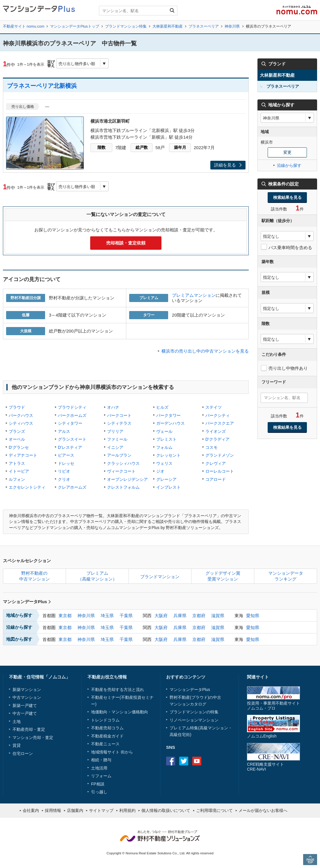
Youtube (197, 761)
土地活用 (99, 768)
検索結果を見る (287, 197)
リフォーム (101, 776)
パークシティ (218, 415)
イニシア (115, 447)
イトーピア (19, 471)
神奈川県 (232, 26)
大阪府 (161, 616)
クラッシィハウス (123, 463)
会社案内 (31, 810)
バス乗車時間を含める (290, 248)
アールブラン (119, 455)
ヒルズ (162, 407)
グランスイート (72, 439)
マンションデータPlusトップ (74, 26)
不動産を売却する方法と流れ (118, 690)
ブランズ (17, 431)
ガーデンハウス (170, 423)
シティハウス (21, 423)
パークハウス (21, 415)
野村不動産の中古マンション (34, 576)
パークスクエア (220, 423)
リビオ (64, 471)
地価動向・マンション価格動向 (120, 712)
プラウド (17, 407)
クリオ (64, 479)
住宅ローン (23, 753)
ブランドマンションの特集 (194, 712)
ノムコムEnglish (262, 736)
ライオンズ (216, 431)
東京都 (65, 616)
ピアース (66, 455)
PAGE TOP (310, 859)
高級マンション (214, 728)
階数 (102, 147)
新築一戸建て (25, 706)
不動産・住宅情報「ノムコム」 (40, 677)
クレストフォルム (123, 487)
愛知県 (253, 616)
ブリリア (115, 431)
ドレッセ (66, 463)
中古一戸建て (25, 713)
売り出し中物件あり (288, 368)
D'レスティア (70, 447)
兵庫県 (180, 616)
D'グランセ (19, 447)
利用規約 (127, 810)
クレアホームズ (72, 487)
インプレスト (168, 487)
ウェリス (164, 463)
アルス (64, 431)
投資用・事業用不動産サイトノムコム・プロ (273, 706)
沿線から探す (289, 165)
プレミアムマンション (194, 295)
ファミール (117, 439)
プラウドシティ (72, 407)
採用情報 (53, 810)
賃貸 (17, 745)
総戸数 (142, 147)
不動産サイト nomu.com (24, 26)
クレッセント (168, 455)
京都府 (199, 616)
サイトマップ (101, 810)
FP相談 (98, 784)
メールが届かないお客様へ (263, 810)
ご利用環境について (214, 810)
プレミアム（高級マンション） (97, 576)
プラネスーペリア (204, 26)
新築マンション (27, 690)
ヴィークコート (121, 471)
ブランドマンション (160, 577)
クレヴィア (216, 463)
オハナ (113, 407)
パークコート (119, 415)
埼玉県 (107, 616)
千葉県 (126, 616)
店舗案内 (75, 810)
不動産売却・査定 (29, 729)
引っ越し (99, 792)
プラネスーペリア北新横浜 (42, 86)
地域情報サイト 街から (112, 752)
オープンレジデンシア (127, 479)
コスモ (211, 447)
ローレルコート (220, 471)
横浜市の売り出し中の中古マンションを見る (205, 351)
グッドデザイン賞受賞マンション (223, 576)
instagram (210, 761)
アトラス (17, 463)
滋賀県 (218, 616)
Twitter (184, 761)
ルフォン (17, 479)
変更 (287, 152)
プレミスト (166, 439)
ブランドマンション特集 (126, 26)
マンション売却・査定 (33, 737)
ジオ (160, 471)
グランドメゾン (220, 455)
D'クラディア (217, 439)
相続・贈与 (101, 760)
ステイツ (214, 407)
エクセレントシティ (27, 487)
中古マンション (27, 697)
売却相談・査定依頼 (126, 243)
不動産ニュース (105, 744)
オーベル (17, 439)
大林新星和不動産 (168, 26)
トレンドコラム (105, 720)
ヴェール (164, 431)
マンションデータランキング (286, 576)
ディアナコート (23, 455)
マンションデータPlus (27, 602)
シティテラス (119, 423)
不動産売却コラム (107, 728)
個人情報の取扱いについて (166, 810)
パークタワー (168, 415)
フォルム (164, 447)
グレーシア (166, 479)
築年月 (180, 147)
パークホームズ (72, 415)
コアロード (216, 479)
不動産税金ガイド (107, 736)
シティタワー (70, 423)
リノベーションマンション (194, 720)
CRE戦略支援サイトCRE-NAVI (265, 767)
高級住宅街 (180, 735)
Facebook (171, 761)
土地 (17, 721)
